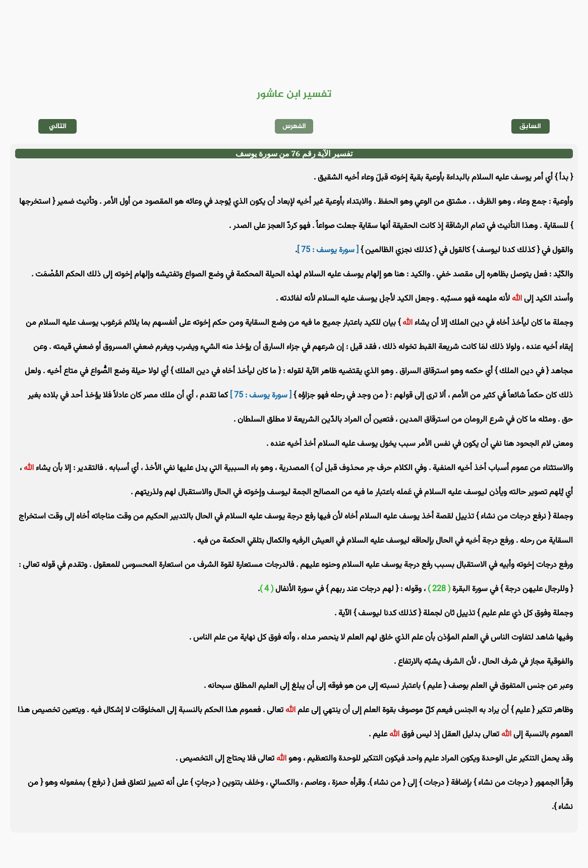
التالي (58, 126)
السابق (530, 126)
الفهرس (294, 126)
